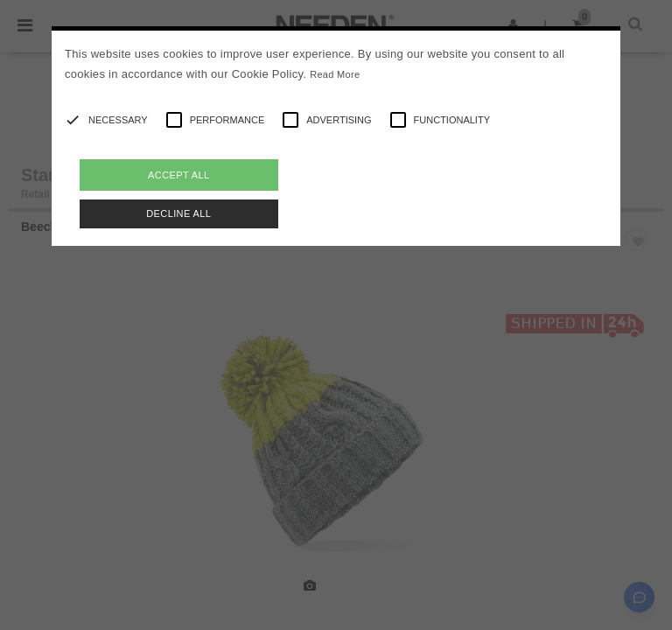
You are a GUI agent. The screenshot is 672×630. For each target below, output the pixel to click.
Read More (335, 74)
